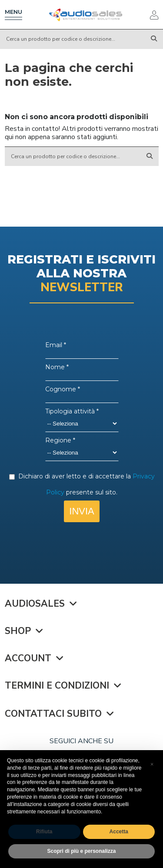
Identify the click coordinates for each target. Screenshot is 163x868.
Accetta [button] (119, 832)
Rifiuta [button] (44, 832)
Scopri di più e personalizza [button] (81, 851)
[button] (152, 764)
